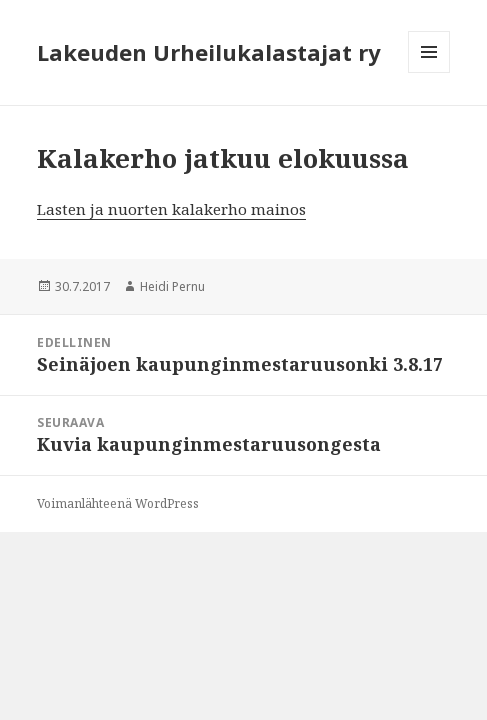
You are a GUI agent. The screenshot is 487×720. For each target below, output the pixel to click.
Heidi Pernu (172, 286)
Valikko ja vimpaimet (429, 72)
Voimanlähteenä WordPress (118, 503)
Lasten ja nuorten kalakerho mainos (171, 209)
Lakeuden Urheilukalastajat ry (209, 52)
